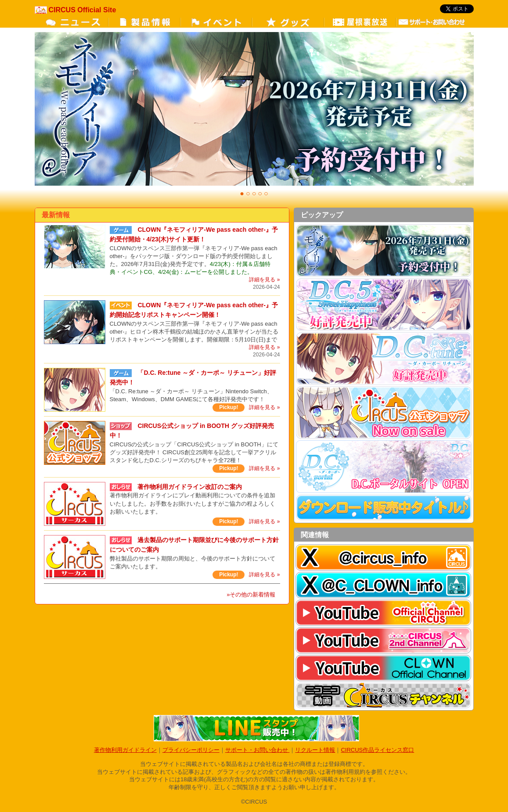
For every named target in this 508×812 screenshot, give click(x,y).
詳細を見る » (264, 280)
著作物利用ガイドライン (125, 750)
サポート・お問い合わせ (258, 750)
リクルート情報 (315, 750)
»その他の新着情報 (251, 595)
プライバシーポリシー (191, 750)
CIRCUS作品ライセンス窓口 (377, 750)
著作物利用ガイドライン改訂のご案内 (190, 487)
